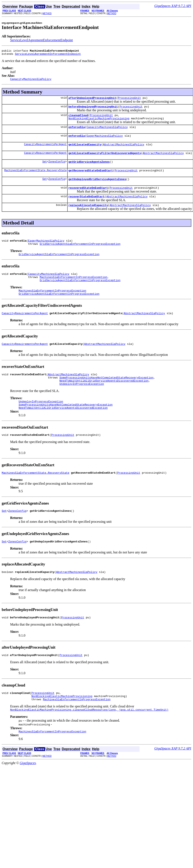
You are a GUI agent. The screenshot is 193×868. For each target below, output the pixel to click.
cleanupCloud (78, 119)
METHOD (47, 13)
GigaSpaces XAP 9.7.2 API (173, 6)
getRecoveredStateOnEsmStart (91, 179)
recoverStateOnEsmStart (86, 206)
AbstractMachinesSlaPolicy (124, 151)
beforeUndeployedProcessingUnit (93, 110)
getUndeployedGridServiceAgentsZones (97, 188)
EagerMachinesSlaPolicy (105, 141)
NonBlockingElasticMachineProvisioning (99, 123)
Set (45, 169)
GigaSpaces (28, 792)
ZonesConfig (57, 169)
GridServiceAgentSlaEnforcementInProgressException (80, 256)
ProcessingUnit (129, 100)
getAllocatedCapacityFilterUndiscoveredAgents (105, 160)
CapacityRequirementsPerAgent (45, 151)
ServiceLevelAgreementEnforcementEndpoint (42, 40)
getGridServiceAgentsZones (89, 169)
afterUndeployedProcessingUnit (92, 100)
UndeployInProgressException (82, 403)
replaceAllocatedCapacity (88, 216)
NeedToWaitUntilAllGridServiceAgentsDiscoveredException (104, 400)
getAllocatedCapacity (85, 151)
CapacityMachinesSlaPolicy (107, 132)
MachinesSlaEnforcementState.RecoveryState (35, 178)
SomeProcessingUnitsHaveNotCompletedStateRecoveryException (106, 396)
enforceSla (77, 132)
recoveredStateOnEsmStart (88, 197)
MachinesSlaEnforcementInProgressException (73, 291)
